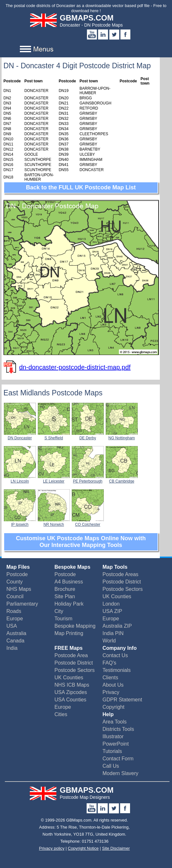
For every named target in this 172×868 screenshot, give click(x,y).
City (59, 611)
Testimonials (117, 670)
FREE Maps (69, 648)
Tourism (63, 619)
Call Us (111, 766)
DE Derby (88, 436)
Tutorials (112, 751)
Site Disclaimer (116, 848)
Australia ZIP (117, 626)
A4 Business (69, 582)
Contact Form (118, 759)
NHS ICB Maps (72, 685)
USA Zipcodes (71, 692)
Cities (61, 714)
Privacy (111, 692)
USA (12, 626)
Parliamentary (22, 604)
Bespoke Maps (72, 567)
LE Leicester (54, 479)
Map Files (18, 567)
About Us (113, 685)
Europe (15, 619)
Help (108, 714)
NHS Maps (19, 589)
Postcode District (122, 582)
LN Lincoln (20, 479)
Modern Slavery (120, 773)
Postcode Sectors (123, 589)
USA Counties (70, 700)
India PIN (113, 633)
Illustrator (113, 736)
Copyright (113, 707)
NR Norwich (54, 522)
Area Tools (115, 722)
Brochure (65, 589)
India (12, 648)
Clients (110, 678)
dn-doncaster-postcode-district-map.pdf (75, 367)
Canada (15, 641)
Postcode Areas (120, 574)
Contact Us (115, 655)
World (109, 641)
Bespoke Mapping (75, 626)
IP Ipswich (20, 522)
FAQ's (109, 663)
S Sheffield (54, 436)
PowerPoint (116, 744)
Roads (14, 611)
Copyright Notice (83, 848)
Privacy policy (52, 848)
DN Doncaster (20, 436)
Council (15, 596)
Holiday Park (69, 604)
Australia (16, 633)
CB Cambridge (122, 479)
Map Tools (115, 567)
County (15, 582)
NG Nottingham (122, 436)
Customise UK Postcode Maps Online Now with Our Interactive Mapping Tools (81, 542)
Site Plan (65, 596)
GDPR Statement (122, 700)
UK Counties (117, 596)
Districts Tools (118, 729)
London (111, 604)
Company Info (120, 648)
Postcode (17, 574)
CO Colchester (88, 522)
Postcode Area (71, 655)
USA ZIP (112, 611)
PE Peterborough (88, 479)
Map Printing (69, 633)
